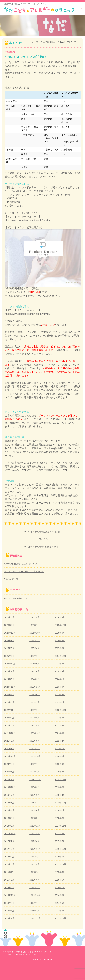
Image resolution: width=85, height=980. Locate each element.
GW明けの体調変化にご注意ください (22, 564)
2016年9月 (9, 857)
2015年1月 (60, 888)
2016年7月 (60, 857)
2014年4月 (9, 911)
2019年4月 (60, 795)
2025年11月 (10, 633)
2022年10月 (60, 710)
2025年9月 (60, 633)
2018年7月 (60, 810)
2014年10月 (35, 895)
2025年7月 (34, 641)
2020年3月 (60, 772)
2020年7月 (34, 764)
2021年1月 (60, 749)
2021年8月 (9, 741)
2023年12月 (10, 687)
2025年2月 (9, 656)
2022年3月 (60, 725)
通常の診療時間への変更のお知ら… (45, 547)
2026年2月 (9, 625)
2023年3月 (9, 702)
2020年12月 (10, 756)
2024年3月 (9, 679)
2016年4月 (34, 864)
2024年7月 (9, 671)
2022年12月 (10, 710)
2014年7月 (34, 903)
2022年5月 (9, 725)
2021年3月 (9, 749)
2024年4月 (60, 671)
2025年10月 (35, 633)
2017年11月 (60, 826)
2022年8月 (34, 718)
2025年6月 (60, 641)
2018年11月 (35, 803)
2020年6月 (60, 764)
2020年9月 (60, 756)
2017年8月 (60, 833)
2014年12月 (10, 895)
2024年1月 (60, 679)
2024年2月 (34, 679)
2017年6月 (34, 841)
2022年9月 (9, 718)
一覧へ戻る (42, 539)
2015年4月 (9, 888)
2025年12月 (60, 625)
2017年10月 (10, 833)
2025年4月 (34, 648)
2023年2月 (34, 702)
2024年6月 (34, 671)
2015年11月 (10, 872)
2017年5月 (60, 841)
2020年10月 (35, 756)
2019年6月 (34, 795)
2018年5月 (34, 818)
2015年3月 (34, 888)
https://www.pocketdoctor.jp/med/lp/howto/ (27, 220)
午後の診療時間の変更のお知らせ (44, 532)
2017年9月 (34, 833)
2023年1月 (60, 702)
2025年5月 (9, 648)
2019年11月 (60, 779)
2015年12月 (60, 864)
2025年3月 (60, 648)
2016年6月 (9, 864)
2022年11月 (35, 710)
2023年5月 (60, 695)
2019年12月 (35, 779)
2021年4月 (60, 741)
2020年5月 (9, 772)
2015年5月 (60, 880)
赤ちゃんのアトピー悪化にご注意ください (24, 572)
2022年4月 (34, 725)
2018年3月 (60, 818)
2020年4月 (34, 772)
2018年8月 (34, 810)
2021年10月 (35, 733)
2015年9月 (60, 872)
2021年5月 (34, 741)
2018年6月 (9, 818)
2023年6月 (34, 695)
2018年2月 (9, 826)
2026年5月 (9, 617)
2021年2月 (34, 749)
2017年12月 (35, 826)
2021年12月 (10, 733)
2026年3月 (60, 617)
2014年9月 (60, 895)
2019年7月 (9, 795)
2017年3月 (9, 849)
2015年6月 (34, 880)
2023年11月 (35, 687)
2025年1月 (34, 656)
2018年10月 (60, 803)
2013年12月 (35, 918)
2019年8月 (60, 787)
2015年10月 (35, 872)
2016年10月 (60, 849)
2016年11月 (35, 849)
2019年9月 (34, 787)
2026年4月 (34, 617)
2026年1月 (34, 625)
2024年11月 (10, 664)
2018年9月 (9, 810)
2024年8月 (60, 664)
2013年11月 (60, 918)
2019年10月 (10, 787)
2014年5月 (60, 903)
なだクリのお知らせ (14, 598)
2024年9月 (34, 664)
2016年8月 (34, 857)
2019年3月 (9, 803)
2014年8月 (9, 903)
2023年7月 (9, 695)
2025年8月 (9, 641)
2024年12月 (60, 656)
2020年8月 (9, 764)
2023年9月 (60, 687)
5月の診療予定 (11, 579)
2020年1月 (9, 779)
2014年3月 (34, 911)
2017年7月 (9, 841)
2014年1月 (9, 918)
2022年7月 (60, 718)
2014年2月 (60, 911)
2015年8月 (9, 880)
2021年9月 (60, 733)
